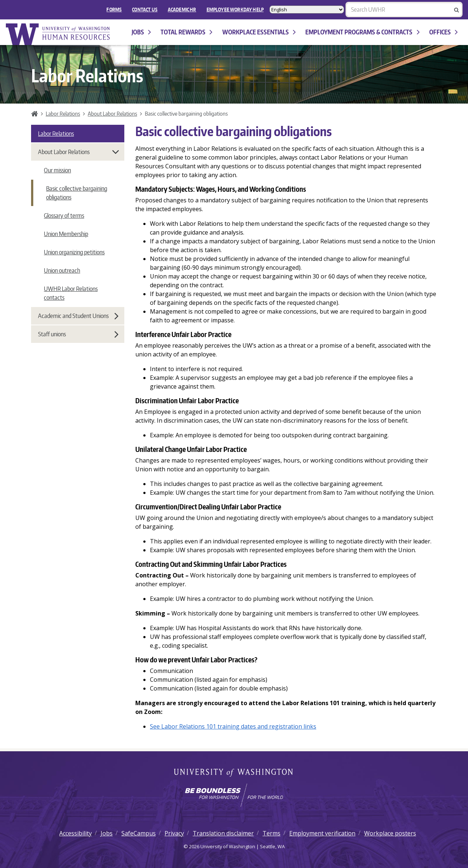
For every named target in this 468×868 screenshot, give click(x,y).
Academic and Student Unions (78, 316)
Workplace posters (390, 833)
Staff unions (78, 334)
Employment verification (322, 833)
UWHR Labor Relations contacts (71, 293)
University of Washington (234, 773)
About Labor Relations (112, 113)
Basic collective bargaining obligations (77, 193)
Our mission (57, 170)
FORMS (114, 10)
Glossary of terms (64, 216)
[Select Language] (307, 10)
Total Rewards (186, 32)
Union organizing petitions (74, 252)
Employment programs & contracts (362, 32)
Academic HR (182, 10)
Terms (271, 833)
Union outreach (62, 270)
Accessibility (76, 833)
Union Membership (66, 234)
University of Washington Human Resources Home (58, 34)
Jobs (141, 32)
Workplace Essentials (259, 32)
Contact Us (145, 10)
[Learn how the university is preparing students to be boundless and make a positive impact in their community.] (234, 795)
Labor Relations (63, 113)
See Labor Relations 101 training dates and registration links (233, 726)
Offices (444, 32)
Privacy (174, 833)
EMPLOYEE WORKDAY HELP (235, 10)
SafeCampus (139, 833)
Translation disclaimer (223, 833)
